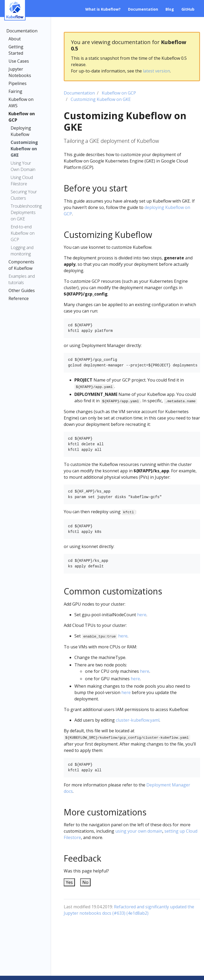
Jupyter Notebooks (20, 72)
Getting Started (16, 50)
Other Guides (22, 290)
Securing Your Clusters (24, 195)
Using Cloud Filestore (22, 181)
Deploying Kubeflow (21, 131)
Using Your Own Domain (23, 166)
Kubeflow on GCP (22, 117)
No (85, 882)
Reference (19, 298)
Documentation (22, 31)
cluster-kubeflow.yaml (138, 720)
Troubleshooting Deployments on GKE (25, 212)
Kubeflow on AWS (21, 102)
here (142, 615)
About (15, 39)
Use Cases (19, 61)
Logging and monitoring (22, 251)
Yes (69, 882)
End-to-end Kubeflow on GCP (23, 233)
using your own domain (139, 831)
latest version (156, 71)
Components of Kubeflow (21, 265)
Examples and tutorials (22, 279)
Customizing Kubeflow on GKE (24, 149)
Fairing (15, 91)
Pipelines (18, 83)
